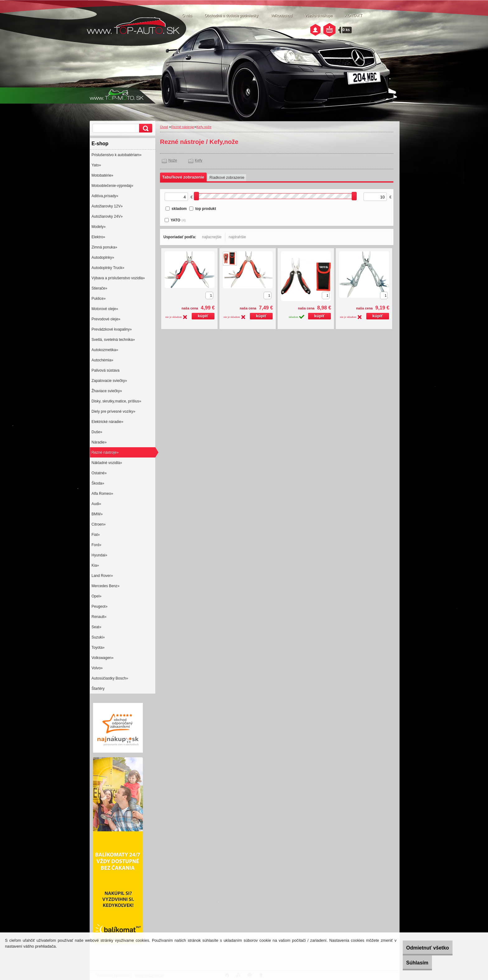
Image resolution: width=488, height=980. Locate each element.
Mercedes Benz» (106, 586)
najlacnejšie (212, 237)
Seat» (96, 627)
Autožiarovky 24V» (107, 216)
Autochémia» (102, 360)
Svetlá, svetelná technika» (113, 340)
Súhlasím (407, 963)
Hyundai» (99, 555)
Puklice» (99, 299)
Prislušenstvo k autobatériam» (117, 155)
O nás (187, 16)
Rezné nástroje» (105, 453)
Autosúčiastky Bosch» (110, 678)
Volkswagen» (103, 658)
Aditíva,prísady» (105, 196)
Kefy (199, 160)
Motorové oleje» (105, 309)
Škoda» (98, 483)
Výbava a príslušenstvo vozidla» (118, 278)
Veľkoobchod (281, 16)
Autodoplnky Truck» (108, 268)
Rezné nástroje (183, 127)
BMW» (97, 514)
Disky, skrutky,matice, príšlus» (116, 401)
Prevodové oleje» (106, 319)
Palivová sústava (106, 370)
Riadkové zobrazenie (227, 178)
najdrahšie (237, 237)
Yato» (96, 165)
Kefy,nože (204, 127)
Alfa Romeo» (102, 494)
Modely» (99, 227)
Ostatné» (99, 473)
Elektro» (98, 237)
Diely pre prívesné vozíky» (113, 411)
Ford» (96, 545)
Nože (173, 160)
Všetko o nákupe (319, 16)
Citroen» (99, 524)
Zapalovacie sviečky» (109, 381)
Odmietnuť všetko (417, 948)
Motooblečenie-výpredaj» (112, 186)
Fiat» (96, 535)
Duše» (97, 432)
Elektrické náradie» (107, 422)
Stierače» (99, 288)
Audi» (96, 504)
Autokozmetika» (105, 350)
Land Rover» (102, 576)
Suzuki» (98, 637)
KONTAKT (354, 16)
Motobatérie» (102, 175)
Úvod (164, 127)
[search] (145, 128)
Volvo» (97, 668)
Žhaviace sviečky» (107, 391)
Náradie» (99, 442)
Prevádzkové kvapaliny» (112, 329)
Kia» (95, 565)
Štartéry (98, 689)
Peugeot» (99, 606)
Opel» (96, 596)
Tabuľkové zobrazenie (183, 177)
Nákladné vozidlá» (107, 463)
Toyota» (98, 648)
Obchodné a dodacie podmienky (231, 16)
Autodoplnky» (103, 258)
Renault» (99, 617)
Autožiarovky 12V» (107, 206)
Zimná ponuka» (104, 247)
